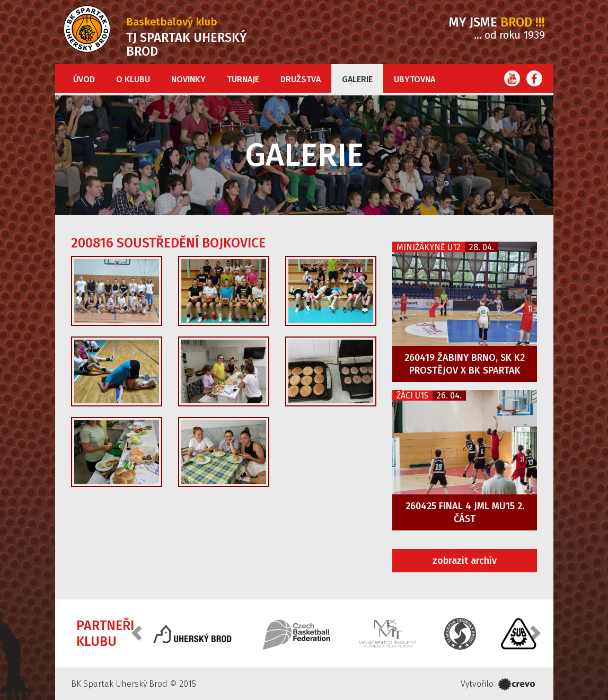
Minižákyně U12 (429, 247)
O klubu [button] (133, 79)
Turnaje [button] (243, 79)
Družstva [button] (301, 79)
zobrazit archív (465, 561)
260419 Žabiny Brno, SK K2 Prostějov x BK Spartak (465, 364)
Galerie (357, 79)
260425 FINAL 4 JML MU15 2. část (465, 512)
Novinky (188, 79)
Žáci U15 (412, 396)
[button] (138, 632)
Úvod (84, 79)
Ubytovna (415, 79)
